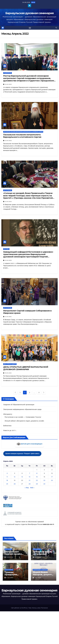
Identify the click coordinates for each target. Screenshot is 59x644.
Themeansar (44, 608)
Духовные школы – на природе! (43, 553)
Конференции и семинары (40, 570)
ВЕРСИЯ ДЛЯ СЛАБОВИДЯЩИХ (30, 444)
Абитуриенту (8, 414)
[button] (56, 28)
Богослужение (8, 190)
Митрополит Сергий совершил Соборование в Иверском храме (27, 312)
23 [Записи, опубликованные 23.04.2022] (44, 480)
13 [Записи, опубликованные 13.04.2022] (22, 477)
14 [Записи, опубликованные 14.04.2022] (30, 477)
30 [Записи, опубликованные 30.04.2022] (44, 484)
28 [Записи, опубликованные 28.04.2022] (30, 484)
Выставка (6, 249)
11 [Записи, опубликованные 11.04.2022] (7, 477)
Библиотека (7, 426)
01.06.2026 (10, 578)
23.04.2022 (8, 141)
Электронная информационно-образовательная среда (22, 409)
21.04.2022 (8, 317)
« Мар (27, 488)
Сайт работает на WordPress (19, 608)
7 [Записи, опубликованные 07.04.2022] (30, 473)
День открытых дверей (10, 364)
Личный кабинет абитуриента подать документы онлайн (24, 421)
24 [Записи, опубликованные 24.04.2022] (52, 480)
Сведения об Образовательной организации (19, 405)
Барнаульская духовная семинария (29, 13)
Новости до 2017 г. (10, 431)
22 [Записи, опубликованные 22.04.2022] (37, 480)
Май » (32, 488)
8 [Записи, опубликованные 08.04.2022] (37, 473)
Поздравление (7, 73)
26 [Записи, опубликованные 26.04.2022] (15, 484)
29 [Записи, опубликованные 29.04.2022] (37, 484)
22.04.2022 (8, 260)
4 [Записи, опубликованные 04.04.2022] (7, 473)
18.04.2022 (8, 373)
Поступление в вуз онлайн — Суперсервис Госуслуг (23, 417)
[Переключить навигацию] (30, 28)
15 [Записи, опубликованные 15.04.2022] (37, 477)
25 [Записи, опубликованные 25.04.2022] (7, 484)
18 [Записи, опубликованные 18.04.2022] (7, 480)
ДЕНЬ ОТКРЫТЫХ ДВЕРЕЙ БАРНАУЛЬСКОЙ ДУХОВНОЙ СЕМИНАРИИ (26, 368)
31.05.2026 (38, 578)
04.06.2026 (10, 557)
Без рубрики (8, 549)
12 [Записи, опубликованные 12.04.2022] (15, 477)
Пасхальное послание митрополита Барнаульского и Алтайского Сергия (23, 132)
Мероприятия (37, 549)
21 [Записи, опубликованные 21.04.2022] (30, 480)
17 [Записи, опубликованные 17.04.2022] (52, 477)
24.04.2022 (8, 84)
